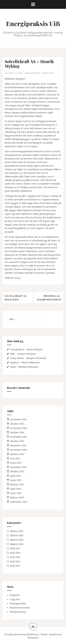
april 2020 (16, 489)
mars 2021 (16, 480)
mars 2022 (16, 463)
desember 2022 (18, 445)
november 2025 (19, 419)
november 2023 (19, 437)
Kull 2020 (15, 561)
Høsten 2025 (17, 544)
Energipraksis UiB (33, 23)
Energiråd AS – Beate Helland (26, 349)
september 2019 (19, 502)
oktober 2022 (17, 454)
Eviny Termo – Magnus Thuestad (28, 358)
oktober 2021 (17, 471)
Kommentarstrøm (20, 608)
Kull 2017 (15, 548)
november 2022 (19, 450)
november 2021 (19, 467)
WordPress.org (18, 612)
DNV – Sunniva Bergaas (23, 354)
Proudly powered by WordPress (21, 634)
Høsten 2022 (17, 531)
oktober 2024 (17, 432)
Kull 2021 (15, 566)
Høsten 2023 (17, 535)
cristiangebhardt (32, 73)
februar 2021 (17, 484)
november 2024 (19, 428)
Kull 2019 (15, 557)
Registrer (15, 595)
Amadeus (54, 634)
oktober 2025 (17, 424)
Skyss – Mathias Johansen (24, 367)
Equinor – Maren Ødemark (25, 362)
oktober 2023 (17, 441)
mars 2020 (16, 493)
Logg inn (15, 599)
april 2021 (16, 476)
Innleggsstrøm (18, 603)
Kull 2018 (15, 553)
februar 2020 (17, 497)
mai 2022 (15, 458)
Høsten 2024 (47, 73)
